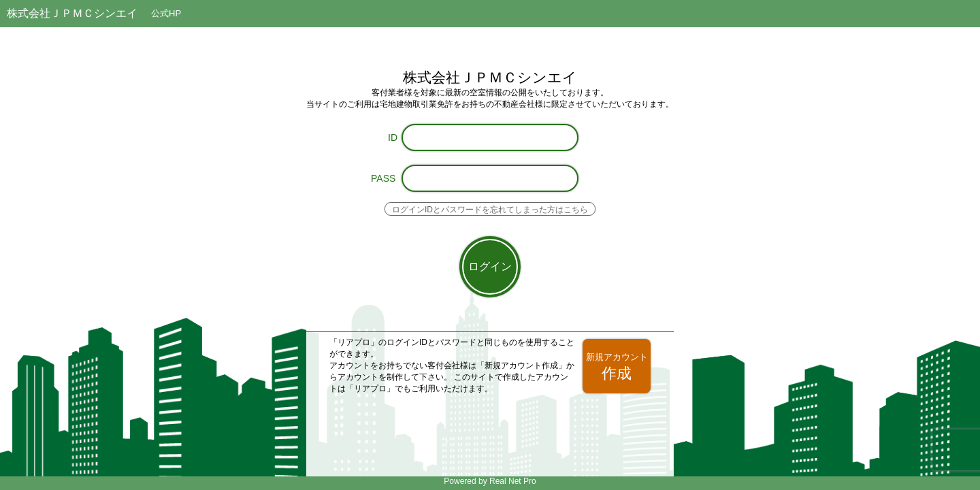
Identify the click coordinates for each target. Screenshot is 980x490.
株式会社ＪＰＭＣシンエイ (72, 13)
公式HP (166, 13)
